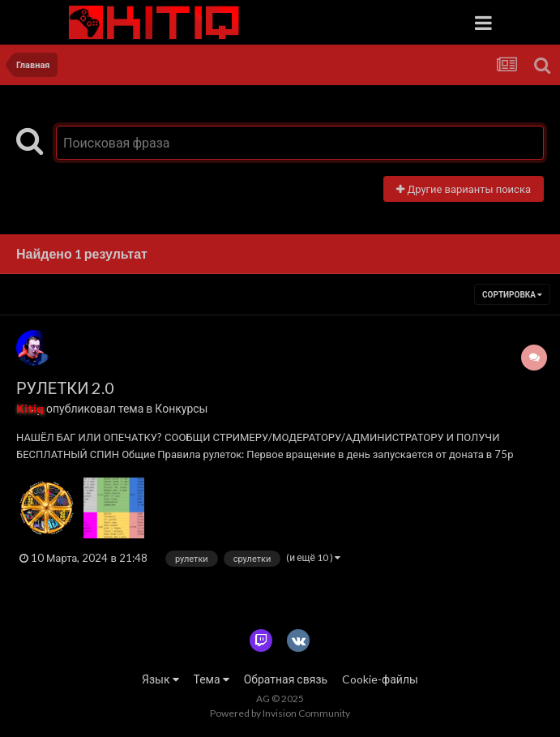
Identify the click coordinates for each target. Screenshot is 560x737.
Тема (212, 679)
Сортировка (512, 294)
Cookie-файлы (380, 679)
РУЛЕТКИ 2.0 (65, 388)
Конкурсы (181, 408)
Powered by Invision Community (280, 713)
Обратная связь (286, 679)
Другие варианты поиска (464, 189)
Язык (160, 679)
